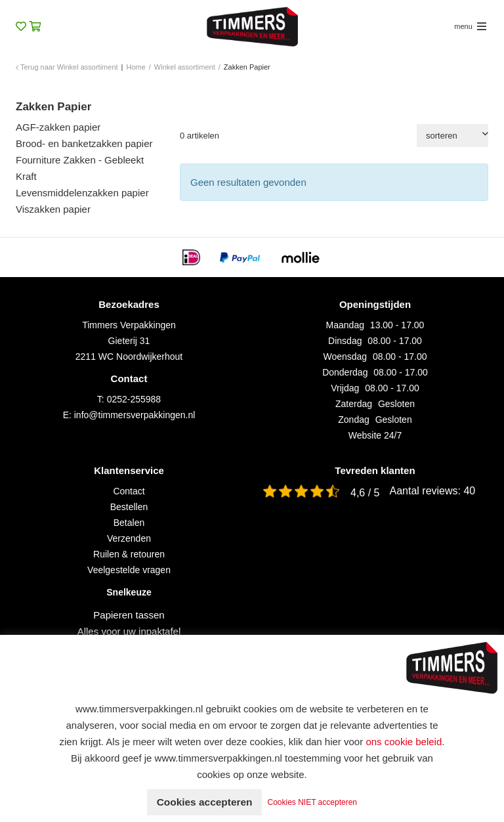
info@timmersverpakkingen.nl (135, 415)
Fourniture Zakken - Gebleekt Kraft (80, 168)
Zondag (353, 420)
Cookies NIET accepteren (315, 802)
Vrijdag (345, 388)
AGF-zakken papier (58, 127)
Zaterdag (354, 404)
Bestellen (129, 507)
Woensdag (345, 357)
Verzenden (129, 538)
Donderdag (345, 372)
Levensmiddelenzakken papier (82, 193)
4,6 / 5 (365, 493)
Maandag (345, 325)
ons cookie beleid (404, 742)
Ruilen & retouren (129, 554)
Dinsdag (345, 341)
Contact (129, 491)
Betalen (129, 523)
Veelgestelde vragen (129, 570)
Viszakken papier (53, 209)
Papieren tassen (129, 615)
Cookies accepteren (204, 802)
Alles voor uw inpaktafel (129, 631)
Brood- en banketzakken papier (84, 143)
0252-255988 (134, 399)
